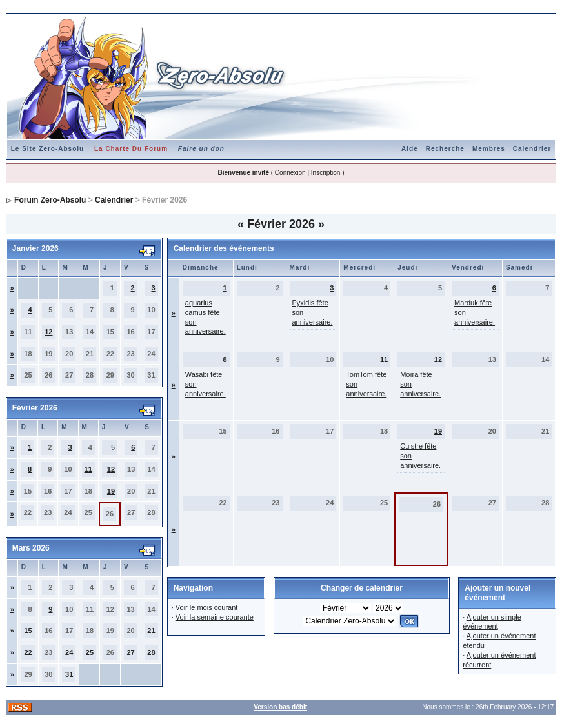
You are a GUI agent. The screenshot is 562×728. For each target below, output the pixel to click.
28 (151, 652)
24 (69, 652)
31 (69, 674)
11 (88, 469)
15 (28, 631)
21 (151, 631)
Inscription (326, 173)
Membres (489, 149)
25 (90, 652)
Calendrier (532, 149)
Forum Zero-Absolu (50, 200)
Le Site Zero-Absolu (47, 149)
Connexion (290, 173)
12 (48, 332)
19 (111, 491)
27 (130, 652)
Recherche (445, 149)
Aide (410, 149)
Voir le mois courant (207, 607)
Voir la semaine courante (215, 617)
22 (28, 652)
